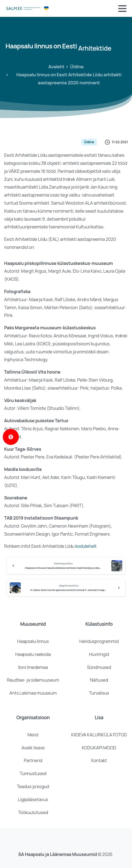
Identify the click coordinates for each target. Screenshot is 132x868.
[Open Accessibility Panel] (11, 437)
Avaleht (55, 67)
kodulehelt (86, 546)
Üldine (75, 67)
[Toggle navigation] (122, 9)
